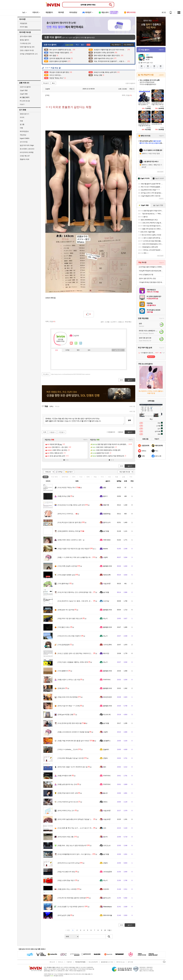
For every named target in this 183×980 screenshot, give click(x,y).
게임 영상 (23, 135)
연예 (65, 477)
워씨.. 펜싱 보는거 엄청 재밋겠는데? (72, 845)
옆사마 (105, 837)
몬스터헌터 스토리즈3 (27, 149)
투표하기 (151, 357)
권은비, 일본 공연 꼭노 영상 (147, 278)
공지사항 (130, 962)
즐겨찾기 (70, 472)
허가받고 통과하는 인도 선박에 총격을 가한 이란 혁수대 (79, 592)
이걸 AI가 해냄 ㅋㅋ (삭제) (69, 706)
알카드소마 (107, 522)
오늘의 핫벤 (24, 90)
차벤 (21, 121)
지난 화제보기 (116, 45)
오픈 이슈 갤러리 (25, 87)
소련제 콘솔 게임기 (66, 880)
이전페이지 (111, 432)
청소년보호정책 (93, 962)
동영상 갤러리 (24, 40)
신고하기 (114, 322)
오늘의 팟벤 (24, 94)
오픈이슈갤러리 (130, 83)
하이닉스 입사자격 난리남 (69, 863)
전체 (46, 477)
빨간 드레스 (64, 627)
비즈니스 (61, 962)
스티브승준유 (108, 872)
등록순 (51, 406)
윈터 (61, 688)
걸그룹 (22, 124)
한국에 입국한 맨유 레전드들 (70, 723)
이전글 (61, 432)
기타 (131, 477)
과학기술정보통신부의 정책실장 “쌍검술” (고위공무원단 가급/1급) (82, 819)
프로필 (67, 350)
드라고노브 (107, 845)
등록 (129, 420)
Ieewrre (106, 549)
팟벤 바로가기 (24, 114)
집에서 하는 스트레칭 (67, 889)
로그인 (164, 12)
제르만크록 (107, 575)
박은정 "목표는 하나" (67, 487)
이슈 (54, 477)
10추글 (60, 472)
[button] (64, 460)
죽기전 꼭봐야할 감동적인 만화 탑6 (72, 898)
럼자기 (105, 496)
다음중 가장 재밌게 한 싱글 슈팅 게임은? (74, 549)
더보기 (81, 343)
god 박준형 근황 (65, 715)
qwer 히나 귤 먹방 (66, 610)
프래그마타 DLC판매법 (68, 697)
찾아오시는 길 (120, 962)
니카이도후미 (108, 645)
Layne (46, 89)
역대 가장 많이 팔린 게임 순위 (70, 618)
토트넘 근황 (64, 496)
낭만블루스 (107, 741)
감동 (124, 477)
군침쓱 (105, 758)
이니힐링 (76, 343)
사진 (109, 477)
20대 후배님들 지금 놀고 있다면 (71, 758)
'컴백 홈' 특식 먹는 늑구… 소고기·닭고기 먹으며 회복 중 (79, 828)
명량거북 (106, 505)
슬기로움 (106, 531)
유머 (74, 477)
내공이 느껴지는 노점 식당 (69, 680)
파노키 (105, 618)
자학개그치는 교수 (66, 811)
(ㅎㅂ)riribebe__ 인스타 (68, 749)
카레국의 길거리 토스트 (68, 802)
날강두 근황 (64, 915)
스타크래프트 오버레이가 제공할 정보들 (73, 732)
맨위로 (121, 432)
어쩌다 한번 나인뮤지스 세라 (70, 540)
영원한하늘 (107, 514)
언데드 (105, 802)
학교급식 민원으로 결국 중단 (70, 522)
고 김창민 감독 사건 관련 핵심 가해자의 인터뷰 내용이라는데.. (81, 653)
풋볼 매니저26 (24, 159)
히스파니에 (107, 715)
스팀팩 (105, 557)
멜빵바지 (63, 671)
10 (105, 930)
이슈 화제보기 (128, 45)
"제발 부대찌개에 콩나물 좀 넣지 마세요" (74, 741)
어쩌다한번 (107, 540)
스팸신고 (121, 322)
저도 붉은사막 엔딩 (66, 872)
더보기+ (85, 440)
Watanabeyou (107, 907)
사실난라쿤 (107, 584)
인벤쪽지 (71, 343)
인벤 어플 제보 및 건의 (27, 47)
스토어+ (161, 75)
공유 (102, 322)
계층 (116, 477)
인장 (56, 350)
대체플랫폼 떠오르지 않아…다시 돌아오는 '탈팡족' (77, 854)
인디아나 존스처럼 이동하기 (69, 636)
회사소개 (52, 962)
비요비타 (106, 889)
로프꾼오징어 (108, 697)
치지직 (22, 117)
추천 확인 (128, 322)
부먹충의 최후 (65, 776)
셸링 (105, 487)
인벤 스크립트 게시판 (27, 50)
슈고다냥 (106, 601)
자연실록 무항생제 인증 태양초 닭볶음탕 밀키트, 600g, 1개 (151, 271)
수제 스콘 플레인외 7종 (146, 275)
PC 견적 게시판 (25, 101)
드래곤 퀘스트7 (25, 156)
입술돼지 (106, 749)
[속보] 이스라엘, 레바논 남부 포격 (71, 505)
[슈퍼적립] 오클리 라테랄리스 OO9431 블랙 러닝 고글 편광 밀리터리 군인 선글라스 (151, 267)
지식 (102, 477)
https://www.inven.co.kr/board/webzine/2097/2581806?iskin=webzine (71, 374)
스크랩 (107, 322)
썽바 (105, 767)
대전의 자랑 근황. (66, 837)
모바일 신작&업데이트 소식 (29, 54)
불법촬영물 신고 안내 (107, 962)
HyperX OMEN (25, 138)
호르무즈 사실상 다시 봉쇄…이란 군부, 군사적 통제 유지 (79, 601)
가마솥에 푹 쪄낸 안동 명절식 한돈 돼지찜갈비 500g (151, 282)
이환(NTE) (149, 57)
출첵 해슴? (63, 584)
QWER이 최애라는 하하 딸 (69, 531)
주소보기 (46, 83)
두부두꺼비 (107, 680)
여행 (21, 128)
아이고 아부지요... (66, 514)
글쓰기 (130, 466)
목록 (123, 95)
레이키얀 (106, 653)
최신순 (57, 406)
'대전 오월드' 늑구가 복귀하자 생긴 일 (73, 767)
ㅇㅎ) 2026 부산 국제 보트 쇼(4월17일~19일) (75, 557)
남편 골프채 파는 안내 (67, 784)
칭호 (89, 350)
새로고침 (132, 406)
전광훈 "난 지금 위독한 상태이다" (71, 907)
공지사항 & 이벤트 (26, 36)
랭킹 (78, 350)
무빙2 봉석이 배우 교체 (68, 793)
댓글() (129, 95)
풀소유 (105, 793)
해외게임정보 (24, 131)
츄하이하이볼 (108, 915)
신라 (105, 828)
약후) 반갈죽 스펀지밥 (67, 566)
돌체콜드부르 (108, 566)
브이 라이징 (24, 142)
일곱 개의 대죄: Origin (27, 145)
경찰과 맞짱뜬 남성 (66, 575)
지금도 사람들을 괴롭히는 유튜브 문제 (73, 662)
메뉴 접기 (118, 350)
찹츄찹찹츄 (64, 645)
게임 (95, 477)
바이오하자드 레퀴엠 (27, 152)
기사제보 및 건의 (25, 43)
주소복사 (46, 374)
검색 (109, 937)
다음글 (52, 432)
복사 (53, 83)
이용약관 (69, 962)
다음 (109, 930)
